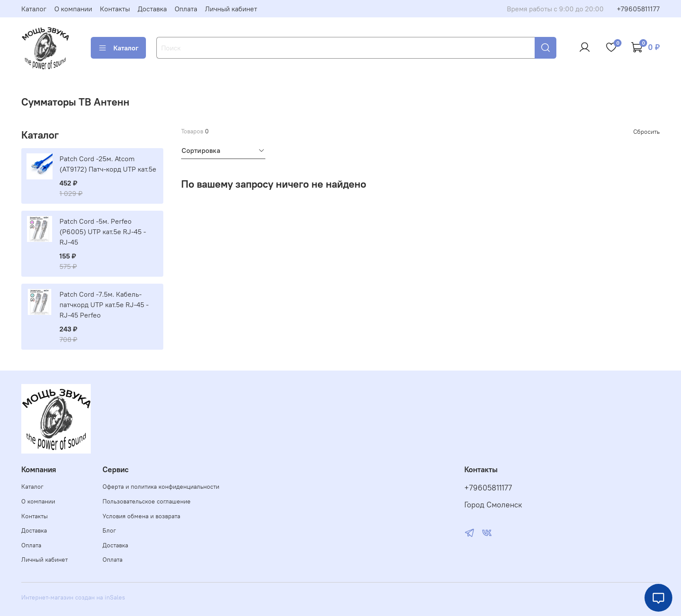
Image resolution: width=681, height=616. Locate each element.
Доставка (152, 9)
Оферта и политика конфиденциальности (161, 487)
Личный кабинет (231, 9)
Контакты (115, 9)
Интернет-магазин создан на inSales (73, 597)
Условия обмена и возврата (141, 516)
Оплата (186, 9)
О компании (73, 9)
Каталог (34, 9)
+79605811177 (638, 9)
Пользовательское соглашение (147, 501)
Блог (109, 530)
